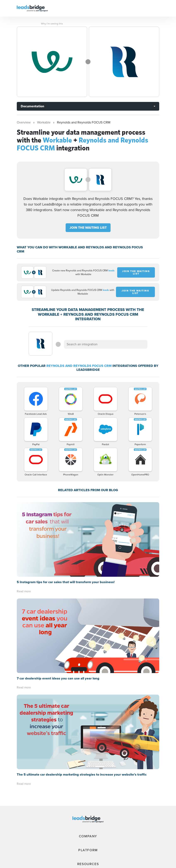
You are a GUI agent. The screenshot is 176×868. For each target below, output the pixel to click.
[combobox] (106, 344)
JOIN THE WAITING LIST (88, 228)
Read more (24, 591)
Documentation (32, 106)
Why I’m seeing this (52, 24)
